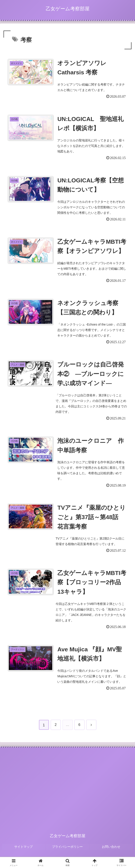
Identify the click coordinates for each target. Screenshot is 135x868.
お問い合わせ (111, 850)
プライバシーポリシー (68, 850)
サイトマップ (24, 850)
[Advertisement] (67, 788)
